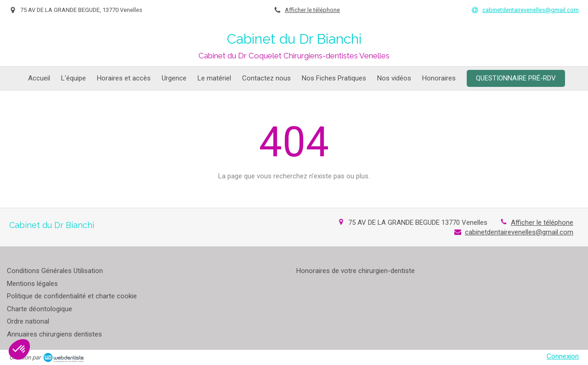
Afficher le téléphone (312, 10)
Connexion (563, 356)
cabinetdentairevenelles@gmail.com (519, 232)
